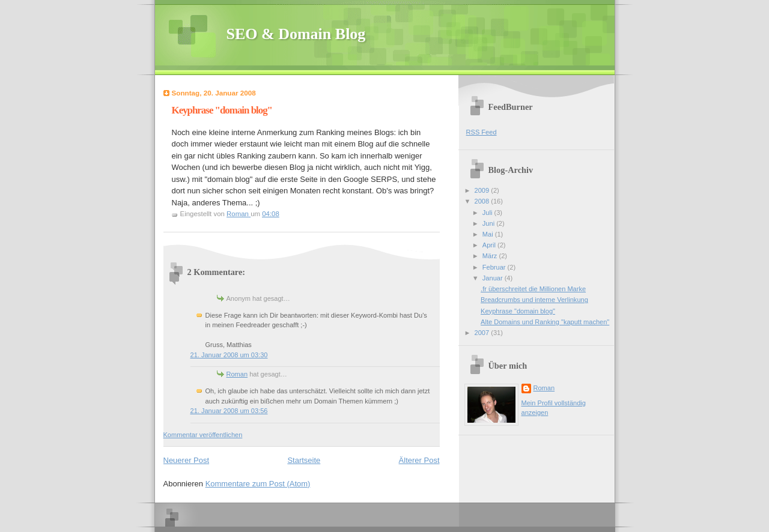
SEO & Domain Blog (296, 34)
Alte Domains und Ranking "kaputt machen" (545, 322)
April (490, 245)
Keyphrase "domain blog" (518, 311)
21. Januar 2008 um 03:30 (229, 355)
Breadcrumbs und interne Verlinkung (534, 300)
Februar (495, 267)
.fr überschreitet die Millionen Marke (533, 289)
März (491, 256)
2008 (483, 201)
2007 (483, 333)
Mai (489, 234)
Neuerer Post (187, 460)
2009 (483, 190)
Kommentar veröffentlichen (203, 435)
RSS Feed (482, 132)
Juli (488, 213)
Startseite (304, 460)
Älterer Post (419, 460)
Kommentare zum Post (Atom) (258, 484)
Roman (237, 374)
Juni (489, 223)
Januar (494, 278)
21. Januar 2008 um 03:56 (229, 411)
